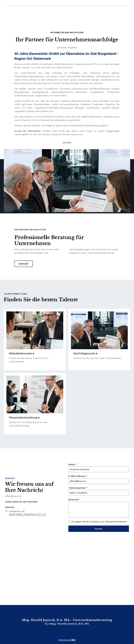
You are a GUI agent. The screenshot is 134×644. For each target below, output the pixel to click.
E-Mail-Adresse (78, 476)
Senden (99, 529)
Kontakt (124, 11)
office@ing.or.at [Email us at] (10, 3)
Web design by (67, 640)
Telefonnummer (78, 488)
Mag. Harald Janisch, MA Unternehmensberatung (24, 11)
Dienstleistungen (107, 11)
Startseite (86, 11)
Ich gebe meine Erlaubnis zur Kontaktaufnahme (100, 522)
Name (73, 465)
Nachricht (74, 500)
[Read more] (35, 340)
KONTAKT (24, 266)
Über (95, 11)
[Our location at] (27, 513)
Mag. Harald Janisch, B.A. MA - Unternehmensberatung (67, 620)
